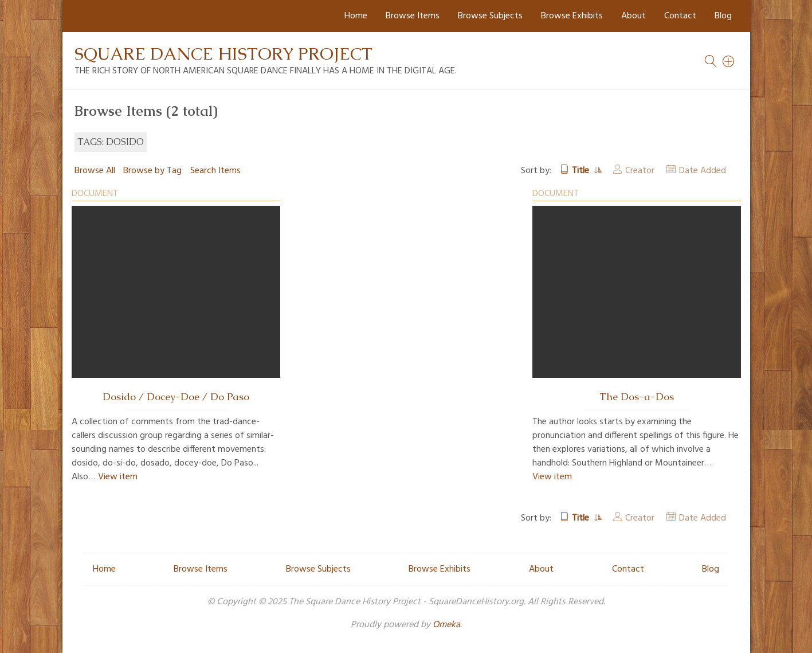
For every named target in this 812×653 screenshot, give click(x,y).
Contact (680, 16)
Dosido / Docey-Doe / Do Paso (176, 397)
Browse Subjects (490, 16)
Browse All (95, 171)
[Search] (729, 61)
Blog (723, 16)
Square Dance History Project (223, 54)
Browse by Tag (152, 171)
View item (118, 477)
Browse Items (413, 16)
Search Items (215, 171)
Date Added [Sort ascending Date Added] (703, 171)
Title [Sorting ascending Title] (582, 171)
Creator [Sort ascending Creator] (640, 171)
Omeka (446, 625)
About (633, 16)
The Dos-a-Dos (637, 397)
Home (356, 16)
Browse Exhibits (572, 16)
